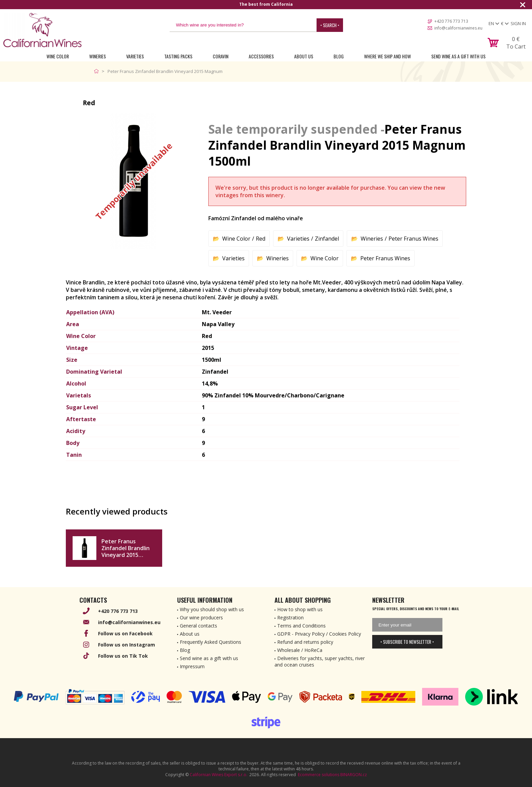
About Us (304, 56)
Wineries (98, 56)
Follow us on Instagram (127, 645)
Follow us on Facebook (125, 633)
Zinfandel (327, 239)
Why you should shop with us (212, 609)
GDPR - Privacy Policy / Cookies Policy (319, 634)
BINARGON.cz (354, 775)
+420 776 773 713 (451, 21)
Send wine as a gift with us (458, 56)
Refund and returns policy (305, 642)
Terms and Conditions (301, 626)
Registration (290, 617)
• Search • (330, 25)
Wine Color (58, 56)
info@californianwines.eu (458, 28)
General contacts (198, 626)
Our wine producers (201, 617)
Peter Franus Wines (413, 239)
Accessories (261, 56)
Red (261, 239)
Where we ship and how (387, 56)
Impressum (192, 666)
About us (190, 634)
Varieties (135, 56)
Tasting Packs (178, 56)
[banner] (42, 30)
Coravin (221, 56)
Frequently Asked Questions (211, 642)
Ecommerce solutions (319, 775)
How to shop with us (300, 609)
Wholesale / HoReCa (300, 650)
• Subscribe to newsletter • (407, 642)
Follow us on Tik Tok (123, 656)
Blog (339, 56)
